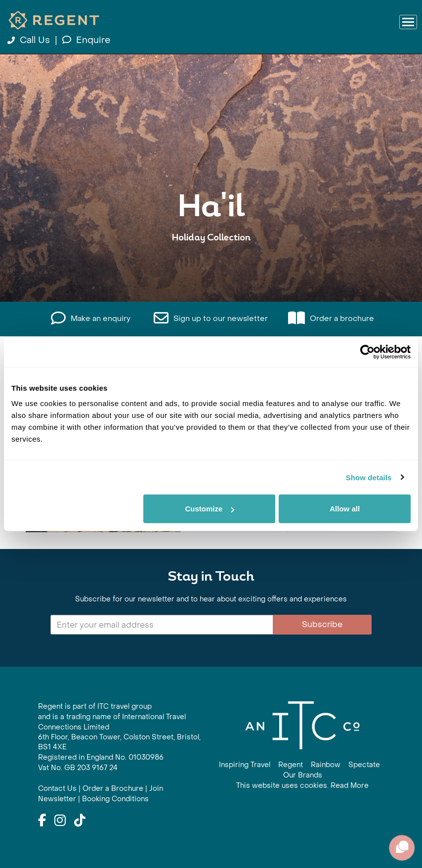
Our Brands (303, 775)
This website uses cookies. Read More (302, 786)
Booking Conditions (115, 799)
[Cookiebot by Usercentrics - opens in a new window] (367, 352)
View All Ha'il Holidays (211, 268)
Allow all (345, 509)
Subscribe (322, 624)
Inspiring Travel (245, 765)
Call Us (30, 40)
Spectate (364, 765)
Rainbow (326, 765)
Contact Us (57, 789)
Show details (369, 477)
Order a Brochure (113, 789)
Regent (291, 765)
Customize (210, 509)
